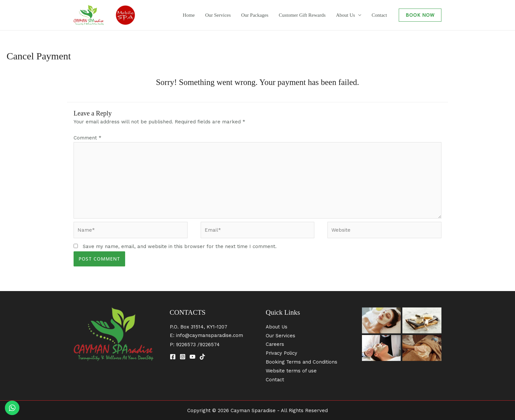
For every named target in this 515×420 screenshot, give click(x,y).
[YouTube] (192, 358)
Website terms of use (291, 370)
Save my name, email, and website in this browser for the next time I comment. (180, 247)
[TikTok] (202, 358)
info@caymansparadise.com (210, 336)
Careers (275, 345)
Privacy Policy (282, 353)
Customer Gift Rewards (312, 15)
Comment (88, 138)
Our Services (235, 15)
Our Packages (268, 15)
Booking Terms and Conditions (302, 362)
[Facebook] (173, 358)
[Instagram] (183, 358)
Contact (381, 15)
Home (210, 15)
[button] (420, 15)
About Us (351, 15)
